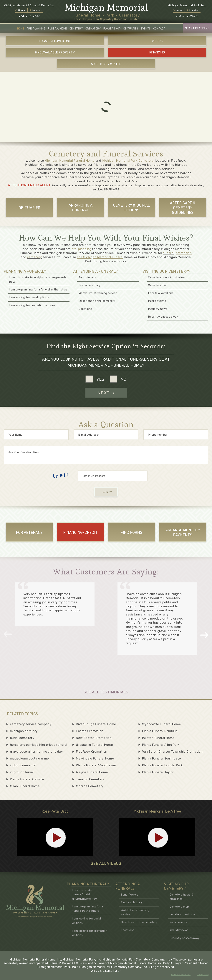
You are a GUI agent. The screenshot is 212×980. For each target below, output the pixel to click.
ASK (107, 492)
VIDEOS (157, 41)
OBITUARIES (29, 208)
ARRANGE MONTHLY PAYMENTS (183, 533)
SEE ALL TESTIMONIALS (106, 692)
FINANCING (157, 52)
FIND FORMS (131, 533)
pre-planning (81, 249)
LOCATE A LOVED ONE (55, 41)
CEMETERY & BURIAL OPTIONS (131, 208)
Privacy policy (203, 975)
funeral (169, 253)
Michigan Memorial (107, 7)
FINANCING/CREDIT (80, 533)
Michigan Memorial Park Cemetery (128, 161)
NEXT (106, 393)
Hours (20, 10)
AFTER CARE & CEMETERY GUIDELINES (183, 208)
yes (100, 379)
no (124, 379)
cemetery (34, 257)
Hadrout (117, 971)
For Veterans (29, 533)
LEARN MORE (112, 190)
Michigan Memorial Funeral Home (70, 161)
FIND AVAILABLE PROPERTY (55, 52)
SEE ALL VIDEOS (106, 863)
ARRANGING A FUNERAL (81, 208)
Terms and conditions (181, 975)
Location (36, 10)
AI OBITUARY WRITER (106, 64)
